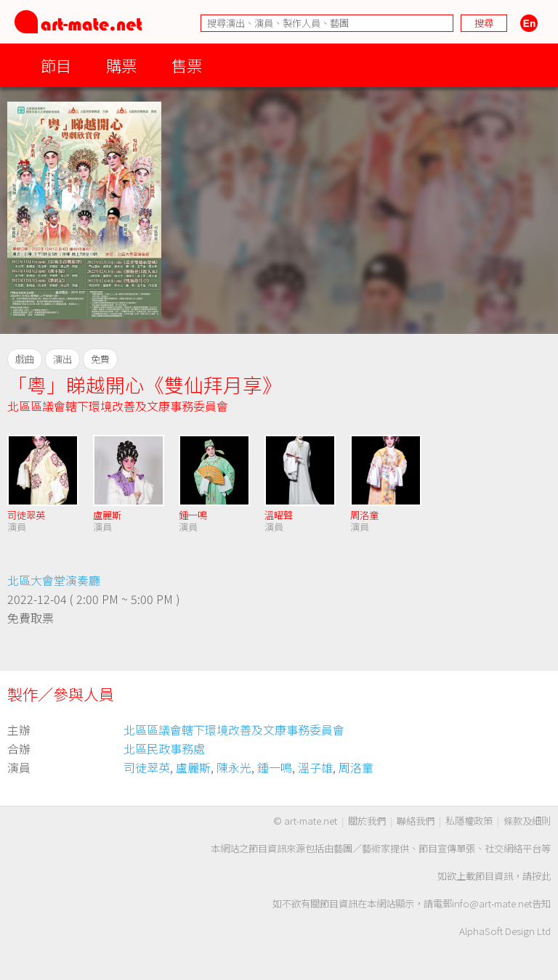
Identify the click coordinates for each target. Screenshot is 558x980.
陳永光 (234, 767)
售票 (187, 65)
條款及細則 (527, 821)
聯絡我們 (416, 821)
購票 (121, 65)
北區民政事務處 (164, 748)
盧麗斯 (107, 515)
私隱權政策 (469, 821)
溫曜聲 (279, 515)
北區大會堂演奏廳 (54, 580)
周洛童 (364, 515)
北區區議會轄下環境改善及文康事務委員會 (118, 406)
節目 (56, 65)
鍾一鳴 (193, 515)
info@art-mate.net (492, 903)
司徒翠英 (26, 515)
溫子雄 (315, 767)
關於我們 (367, 821)
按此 (541, 876)
